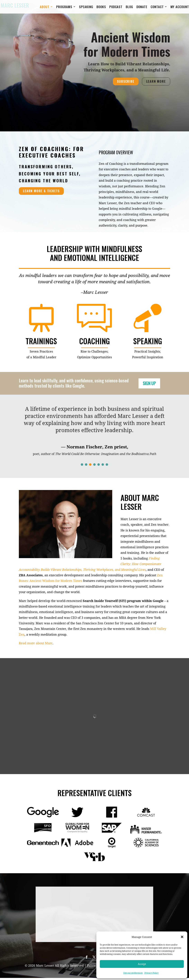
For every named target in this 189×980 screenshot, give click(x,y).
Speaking (86, 8)
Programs (64, 8)
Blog (129, 8)
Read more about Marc (36, 643)
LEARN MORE (156, 81)
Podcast (116, 8)
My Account (180, 8)
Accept (142, 964)
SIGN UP (151, 383)
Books (101, 8)
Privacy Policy (151, 973)
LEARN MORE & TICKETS (41, 191)
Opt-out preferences (133, 973)
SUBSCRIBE (126, 81)
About (45, 8)
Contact (157, 8)
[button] (182, 937)
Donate (142, 8)
